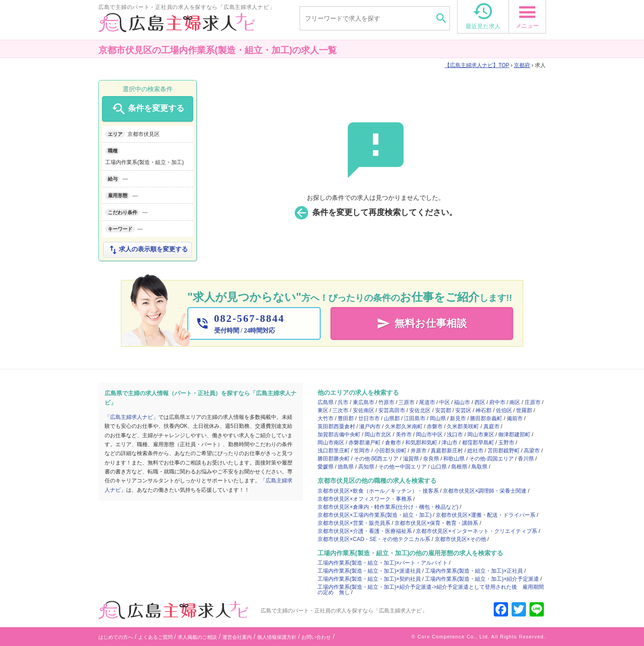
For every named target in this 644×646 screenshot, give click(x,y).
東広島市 (364, 402)
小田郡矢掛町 (390, 451)
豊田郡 (346, 418)
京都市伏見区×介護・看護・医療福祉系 (365, 531)
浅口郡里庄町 (334, 451)
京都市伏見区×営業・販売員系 (354, 523)
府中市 (497, 402)
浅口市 (455, 435)
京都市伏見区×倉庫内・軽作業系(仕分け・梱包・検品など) (388, 507)
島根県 (459, 467)
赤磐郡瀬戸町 (364, 443)
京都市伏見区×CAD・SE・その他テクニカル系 (374, 539)
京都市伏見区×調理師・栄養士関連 (485, 491)
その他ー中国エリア (402, 467)
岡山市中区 (429, 435)
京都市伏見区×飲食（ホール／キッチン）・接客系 (378, 491)
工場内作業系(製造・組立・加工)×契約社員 (369, 579)
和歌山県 (454, 459)
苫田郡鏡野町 (504, 451)
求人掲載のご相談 (197, 637)
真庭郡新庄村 (447, 451)
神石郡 (483, 410)
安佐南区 (364, 410)
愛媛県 (326, 467)
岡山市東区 (481, 435)
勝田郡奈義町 (486, 418)
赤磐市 (435, 426)
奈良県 (431, 459)
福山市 (462, 402)
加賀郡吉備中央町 (339, 435)
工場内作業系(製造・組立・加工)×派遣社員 (369, 571)
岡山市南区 (331, 443)
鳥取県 (479, 467)
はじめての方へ (116, 637)
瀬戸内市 (370, 426)
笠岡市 (362, 451)
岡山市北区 (378, 435)
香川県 (526, 459)
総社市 (475, 451)
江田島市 (415, 418)
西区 (480, 402)
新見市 (458, 418)
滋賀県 (411, 459)
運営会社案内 (237, 637)
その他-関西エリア (376, 459)
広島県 (326, 402)
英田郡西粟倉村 (336, 426)
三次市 (340, 410)
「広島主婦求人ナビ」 (131, 417)
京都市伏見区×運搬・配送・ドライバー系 (485, 515)
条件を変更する (147, 109)
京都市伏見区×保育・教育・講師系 (436, 523)
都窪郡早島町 (478, 443)
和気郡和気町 (421, 443)
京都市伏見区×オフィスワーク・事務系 (365, 499)
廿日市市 (369, 418)
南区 (515, 402)
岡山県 (438, 418)
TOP (477, 65)
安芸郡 (443, 410)
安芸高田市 (392, 410)
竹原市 (386, 402)
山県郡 (392, 418)
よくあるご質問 (155, 637)
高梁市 (532, 451)
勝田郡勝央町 (334, 459)
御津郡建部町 (514, 435)
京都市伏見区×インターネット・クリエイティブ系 (477, 531)
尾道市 (427, 402)
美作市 (404, 435)
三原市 (407, 402)
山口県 (439, 467)
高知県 (366, 467)
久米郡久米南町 (404, 426)
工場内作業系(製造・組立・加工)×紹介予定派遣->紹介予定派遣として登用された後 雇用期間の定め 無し (431, 590)
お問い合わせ (316, 637)
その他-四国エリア (491, 459)
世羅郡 (524, 410)
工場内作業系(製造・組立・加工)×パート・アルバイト (383, 563)
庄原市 (533, 402)
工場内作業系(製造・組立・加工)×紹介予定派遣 (482, 579)
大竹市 (326, 418)
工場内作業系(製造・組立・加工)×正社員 (474, 571)
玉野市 (506, 443)
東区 (323, 410)
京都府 (522, 65)
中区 (445, 402)
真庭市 (491, 426)
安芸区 (463, 410)
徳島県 (346, 467)
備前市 (515, 418)
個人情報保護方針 (277, 637)
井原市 (419, 451)
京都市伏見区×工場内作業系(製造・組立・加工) (375, 515)
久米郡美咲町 (463, 426)
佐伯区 (504, 410)
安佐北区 (420, 410)
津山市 (449, 443)
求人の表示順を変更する (148, 250)
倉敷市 (393, 443)
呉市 (343, 402)
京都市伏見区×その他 (460, 539)
